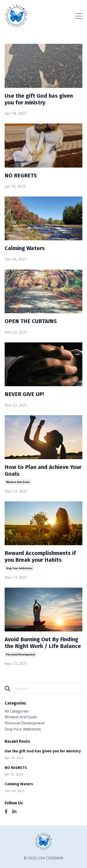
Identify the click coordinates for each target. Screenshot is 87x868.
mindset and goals (18, 482)
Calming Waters (25, 248)
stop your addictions (19, 568)
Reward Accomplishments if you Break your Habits (40, 556)
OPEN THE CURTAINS (31, 321)
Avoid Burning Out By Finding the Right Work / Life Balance (43, 643)
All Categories (17, 711)
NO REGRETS (21, 176)
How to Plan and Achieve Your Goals (43, 470)
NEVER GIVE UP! (24, 394)
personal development (21, 654)
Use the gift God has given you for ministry (39, 99)
